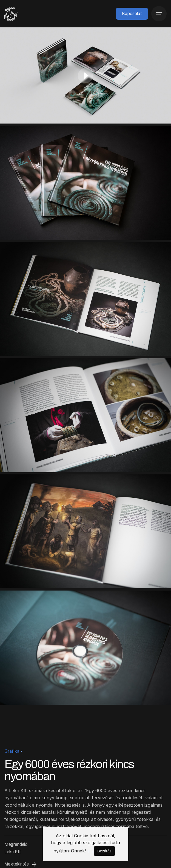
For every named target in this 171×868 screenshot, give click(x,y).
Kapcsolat (132, 14)
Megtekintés (21, 864)
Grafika (12, 751)
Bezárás (104, 851)
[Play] (86, 76)
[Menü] (159, 14)
